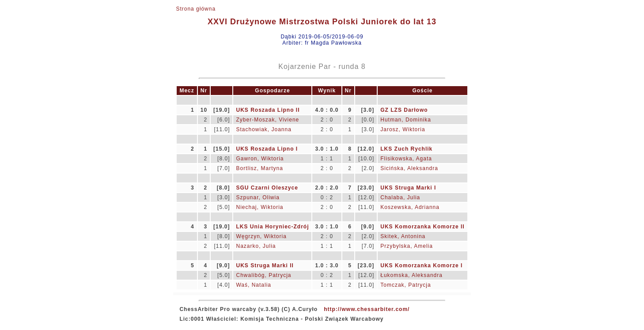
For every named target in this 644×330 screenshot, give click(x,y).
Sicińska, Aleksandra (409, 168)
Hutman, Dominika (406, 120)
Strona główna (196, 9)
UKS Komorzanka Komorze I (421, 266)
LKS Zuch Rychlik (406, 149)
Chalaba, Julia (400, 197)
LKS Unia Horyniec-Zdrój (272, 227)
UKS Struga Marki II (265, 266)
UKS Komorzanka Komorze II (422, 227)
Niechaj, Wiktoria (259, 207)
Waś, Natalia (254, 285)
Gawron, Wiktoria (260, 159)
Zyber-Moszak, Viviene (267, 120)
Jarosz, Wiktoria (403, 129)
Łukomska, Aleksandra (411, 275)
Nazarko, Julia (256, 246)
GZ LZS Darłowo (404, 110)
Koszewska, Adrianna (410, 207)
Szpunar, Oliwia (258, 197)
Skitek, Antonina (403, 236)
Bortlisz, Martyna (259, 168)
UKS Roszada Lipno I (267, 149)
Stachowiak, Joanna (263, 129)
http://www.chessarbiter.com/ (367, 309)
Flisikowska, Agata (406, 159)
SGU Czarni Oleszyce (267, 188)
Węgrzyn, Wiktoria (261, 236)
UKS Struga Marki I (408, 188)
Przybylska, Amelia (407, 246)
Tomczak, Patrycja (405, 285)
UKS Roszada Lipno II (268, 110)
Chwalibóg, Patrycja (263, 275)
